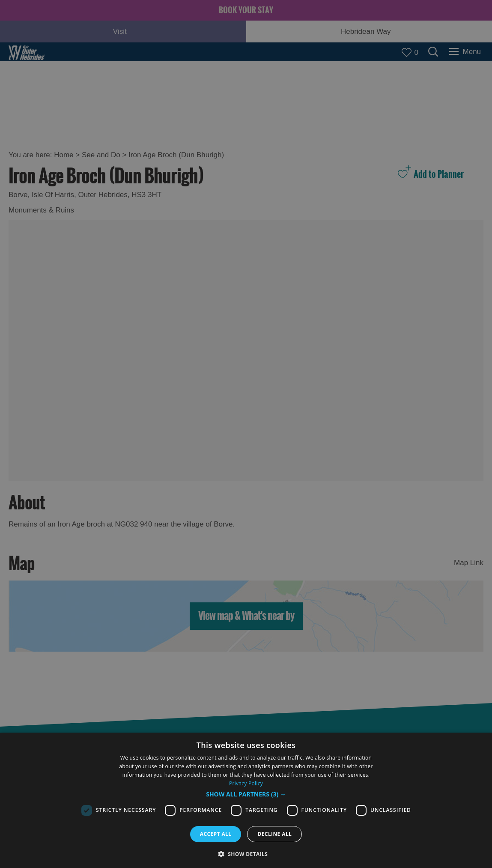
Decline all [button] (274, 834)
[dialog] (246, 800)
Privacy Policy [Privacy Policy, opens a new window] (246, 783)
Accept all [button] (216, 834)
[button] (246, 794)
